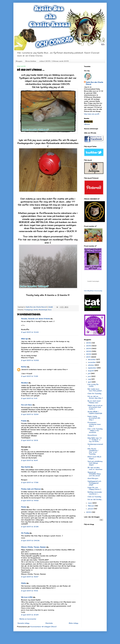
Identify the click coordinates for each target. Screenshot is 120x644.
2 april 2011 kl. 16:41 (29, 460)
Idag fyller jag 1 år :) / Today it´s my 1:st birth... (95, 440)
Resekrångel (43, 310)
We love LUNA (27, 597)
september (92, 368)
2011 (89, 357)
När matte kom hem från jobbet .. (95, 390)
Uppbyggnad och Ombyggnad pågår (94, 483)
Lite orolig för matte (93, 385)
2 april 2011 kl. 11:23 (30, 376)
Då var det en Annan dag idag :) (95, 397)
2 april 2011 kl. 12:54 (30, 414)
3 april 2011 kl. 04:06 (30, 541)
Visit (93, 291)
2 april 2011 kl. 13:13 (30, 440)
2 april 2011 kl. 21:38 (30, 527)
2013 (89, 351)
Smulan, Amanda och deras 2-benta (36, 319)
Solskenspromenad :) (95, 445)
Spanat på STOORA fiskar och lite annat (94, 474)
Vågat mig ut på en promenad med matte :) (95, 407)
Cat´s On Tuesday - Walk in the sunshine (95, 431)
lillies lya (24, 339)
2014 (89, 349)
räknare (87, 124)
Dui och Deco (27, 405)
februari (91, 506)
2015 (89, 346)
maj (90, 379)
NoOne (24, 367)
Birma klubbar (31, 61)
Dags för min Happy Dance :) (94, 488)
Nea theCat (26, 467)
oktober (91, 365)
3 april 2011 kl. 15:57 (30, 577)
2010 (89, 512)
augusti (91, 371)
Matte (24, 583)
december (92, 359)
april (90, 382)
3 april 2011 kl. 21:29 (30, 615)
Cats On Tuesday (94, 393)
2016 (89, 343)
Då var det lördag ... (95, 499)
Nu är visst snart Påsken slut (94, 402)
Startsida (49, 623)
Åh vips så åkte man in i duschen (95, 468)
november (92, 362)
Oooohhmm (92, 435)
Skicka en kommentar (28, 619)
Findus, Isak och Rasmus (31, 489)
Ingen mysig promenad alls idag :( (94, 418)
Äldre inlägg (73, 623)
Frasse (24, 421)
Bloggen (19, 61)
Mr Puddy (25, 533)
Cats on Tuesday (94, 497)
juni (90, 376)
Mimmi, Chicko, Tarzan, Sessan (33, 547)
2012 (89, 354)
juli (89, 373)
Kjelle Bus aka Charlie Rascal (94, 83)
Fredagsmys (29, 310)
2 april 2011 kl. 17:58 (30, 482)
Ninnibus (24, 383)
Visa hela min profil (92, 114)
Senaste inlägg (23, 623)
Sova (50, 310)
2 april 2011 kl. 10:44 (30, 332)
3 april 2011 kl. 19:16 (30, 591)
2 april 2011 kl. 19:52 (30, 500)
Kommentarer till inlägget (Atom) (43, 627)
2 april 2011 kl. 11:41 (29, 398)
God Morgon (93, 478)
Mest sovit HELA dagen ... (94, 458)
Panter (24, 507)
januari (91, 509)
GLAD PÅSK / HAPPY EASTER (95, 412)
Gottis (36, 310)
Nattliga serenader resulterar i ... (95, 493)
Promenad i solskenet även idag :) (94, 424)
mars (90, 503)
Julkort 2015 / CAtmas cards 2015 (54, 61)
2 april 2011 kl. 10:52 (30, 360)
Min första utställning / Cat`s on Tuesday (93, 451)
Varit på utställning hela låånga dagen (95, 463)
